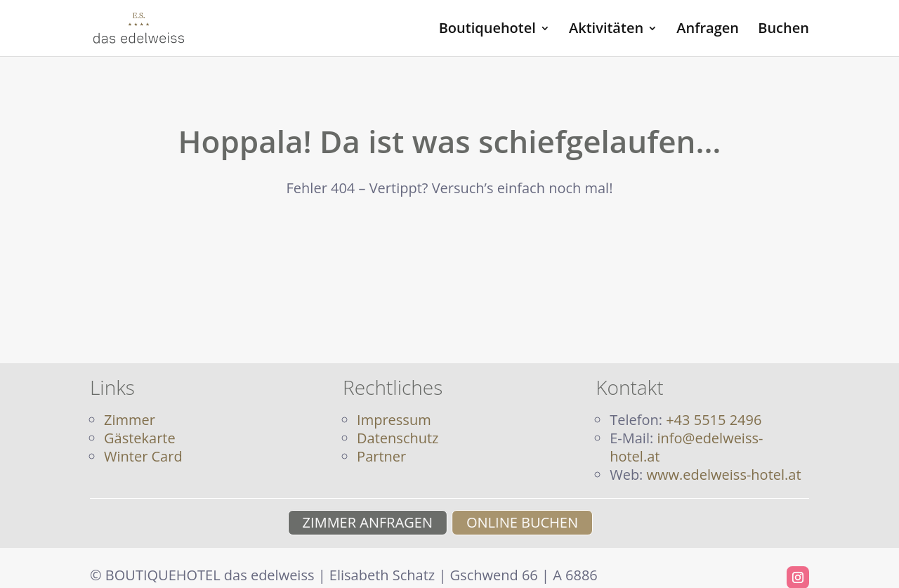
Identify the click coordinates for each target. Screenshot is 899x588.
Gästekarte (140, 438)
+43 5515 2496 (714, 420)
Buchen (783, 30)
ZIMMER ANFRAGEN (362, 522)
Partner (381, 456)
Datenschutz (398, 438)
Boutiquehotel (487, 30)
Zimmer (130, 420)
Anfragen (708, 30)
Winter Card (143, 456)
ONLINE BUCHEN (528, 522)
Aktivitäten (606, 30)
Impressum (394, 420)
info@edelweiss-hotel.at (686, 447)
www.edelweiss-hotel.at (724, 475)
